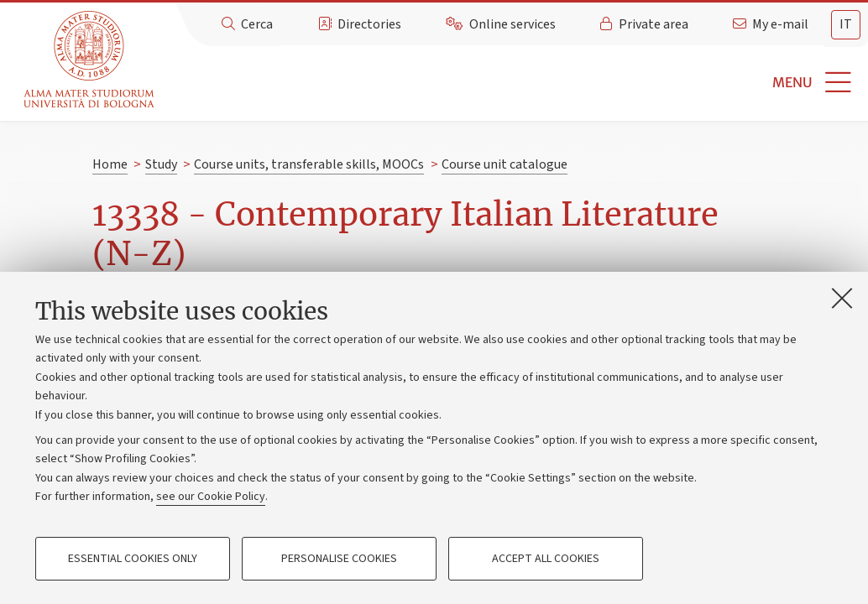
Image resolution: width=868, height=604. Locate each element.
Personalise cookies (339, 559)
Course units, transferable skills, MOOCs (309, 164)
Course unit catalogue (505, 164)
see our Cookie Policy (211, 497)
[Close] (842, 298)
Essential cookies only (133, 559)
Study (161, 164)
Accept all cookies (546, 559)
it (846, 24)
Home (110, 164)
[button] (514, 83)
